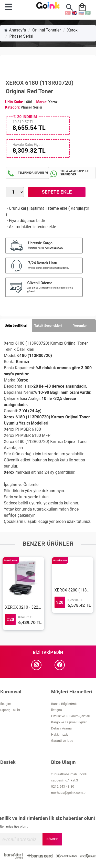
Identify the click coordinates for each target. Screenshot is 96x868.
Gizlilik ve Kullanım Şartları (71, 716)
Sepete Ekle (57, 192)
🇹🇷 (68, 13)
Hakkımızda (60, 734)
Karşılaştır (80, 208)
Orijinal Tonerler (47, 30)
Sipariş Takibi (10, 710)
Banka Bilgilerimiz (64, 704)
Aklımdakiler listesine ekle (31, 227)
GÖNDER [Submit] (52, 839)
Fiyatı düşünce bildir (25, 221)
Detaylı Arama (62, 728)
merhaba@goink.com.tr (69, 793)
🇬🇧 (74, 13)
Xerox (72, 30)
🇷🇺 (81, 13)
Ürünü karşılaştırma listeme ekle (36, 208)
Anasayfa (15, 30)
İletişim (6, 704)
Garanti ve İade (62, 741)
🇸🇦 (88, 13)
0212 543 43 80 (63, 786)
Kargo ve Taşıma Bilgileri (69, 722)
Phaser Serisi (21, 36)
